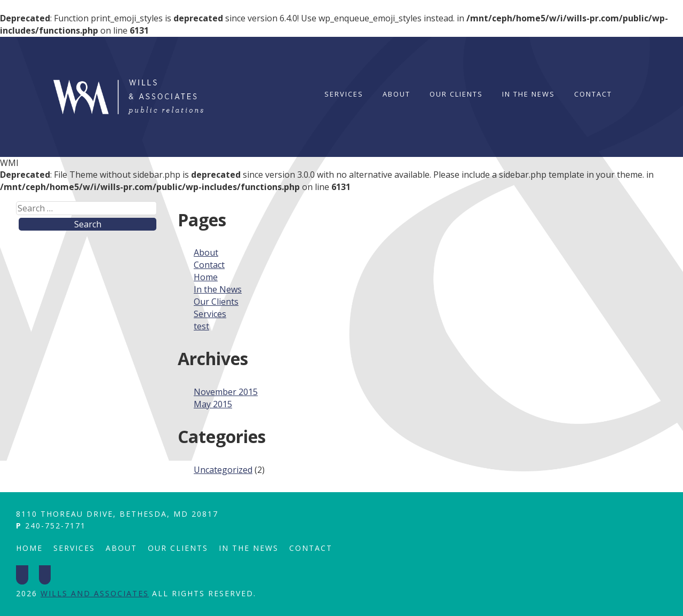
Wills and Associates (95, 593)
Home (206, 277)
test (201, 326)
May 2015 (213, 404)
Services (344, 94)
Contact (593, 94)
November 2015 (226, 392)
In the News (529, 94)
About (396, 94)
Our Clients (456, 94)
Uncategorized (223, 470)
